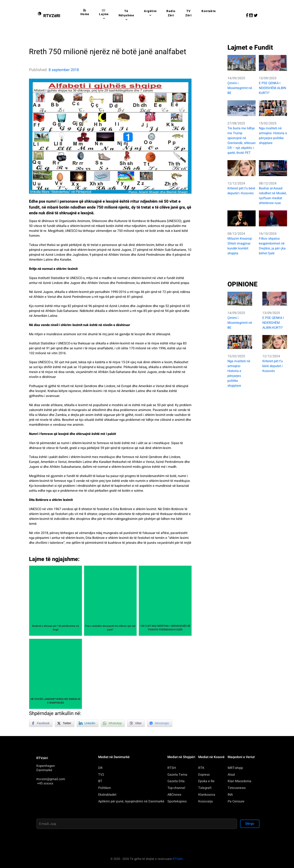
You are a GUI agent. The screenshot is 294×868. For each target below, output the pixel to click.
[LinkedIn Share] (88, 723)
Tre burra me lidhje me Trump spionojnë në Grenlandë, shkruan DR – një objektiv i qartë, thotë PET (242, 141)
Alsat (231, 775)
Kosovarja (205, 801)
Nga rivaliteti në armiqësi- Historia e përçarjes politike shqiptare (273, 136)
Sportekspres (177, 801)
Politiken (105, 788)
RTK (201, 768)
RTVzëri (178, 859)
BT (100, 781)
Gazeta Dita (176, 781)
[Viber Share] (136, 723)
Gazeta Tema (177, 775)
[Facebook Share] (41, 723)
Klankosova (207, 795)
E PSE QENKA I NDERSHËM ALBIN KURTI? (272, 88)
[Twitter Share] (65, 723)
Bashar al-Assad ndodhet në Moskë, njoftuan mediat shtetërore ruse (273, 196)
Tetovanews (237, 788)
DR (100, 768)
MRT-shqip (235, 768)
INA (230, 795)
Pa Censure (236, 801)
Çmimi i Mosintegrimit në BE (240, 88)
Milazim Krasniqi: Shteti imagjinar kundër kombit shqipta (240, 246)
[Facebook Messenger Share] (160, 723)
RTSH (172, 768)
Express (204, 775)
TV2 (101, 775)
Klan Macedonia (239, 781)
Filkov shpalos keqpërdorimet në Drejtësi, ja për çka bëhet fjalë (272, 246)
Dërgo (250, 824)
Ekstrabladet (107, 795)
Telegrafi (205, 788)
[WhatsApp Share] (113, 723)
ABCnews (174, 795)
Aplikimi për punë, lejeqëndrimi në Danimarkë (131, 801)
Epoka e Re (206, 781)
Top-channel (176, 788)
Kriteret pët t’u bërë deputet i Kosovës (241, 191)
